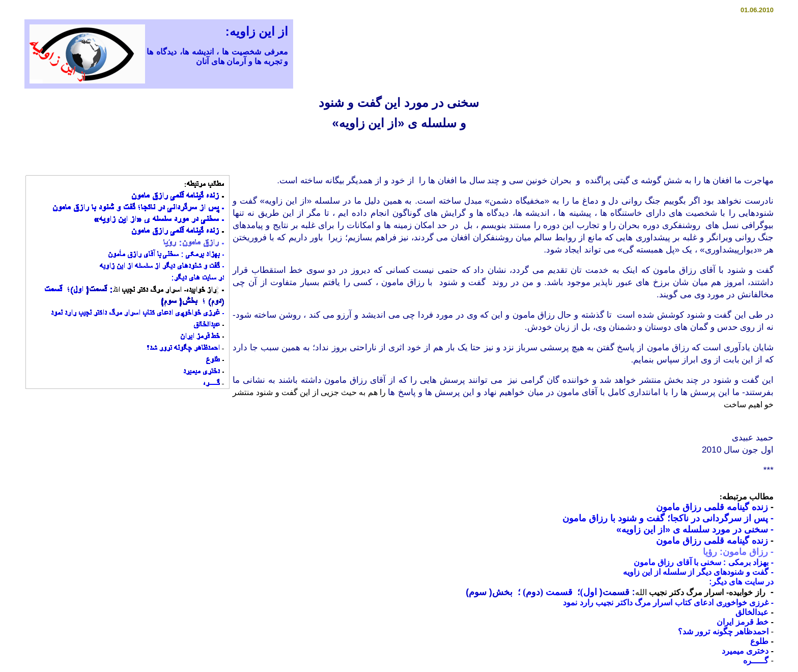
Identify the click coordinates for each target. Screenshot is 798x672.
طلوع (759, 641)
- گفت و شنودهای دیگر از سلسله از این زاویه (698, 572)
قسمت (558, 592)
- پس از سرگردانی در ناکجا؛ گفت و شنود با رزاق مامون (668, 518)
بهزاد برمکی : (746, 562)
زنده (760, 507)
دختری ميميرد (745, 651)
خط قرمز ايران (743, 622)
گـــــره (756, 661)
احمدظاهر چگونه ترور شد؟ (723, 632)
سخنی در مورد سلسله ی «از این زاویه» (695, 529)
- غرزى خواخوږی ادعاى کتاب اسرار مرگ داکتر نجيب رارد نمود (668, 603)
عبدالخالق (752, 612)
